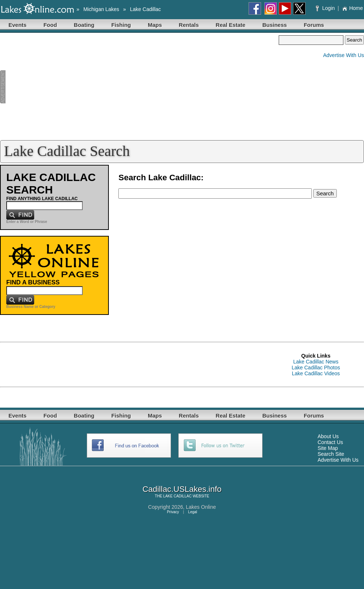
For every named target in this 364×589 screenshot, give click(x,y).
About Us (328, 436)
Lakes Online (201, 507)
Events (17, 25)
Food (50, 25)
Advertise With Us (344, 55)
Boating (84, 25)
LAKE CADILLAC (177, 496)
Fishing (121, 25)
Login (326, 8)
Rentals (189, 25)
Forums (314, 25)
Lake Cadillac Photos (316, 368)
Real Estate (231, 25)
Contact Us (330, 442)
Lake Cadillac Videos (316, 373)
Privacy (173, 512)
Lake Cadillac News (316, 362)
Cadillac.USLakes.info (182, 489)
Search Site (331, 454)
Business (274, 25)
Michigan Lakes (101, 9)
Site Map (328, 448)
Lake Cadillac (146, 9)
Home (352, 8)
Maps (155, 25)
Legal (193, 512)
